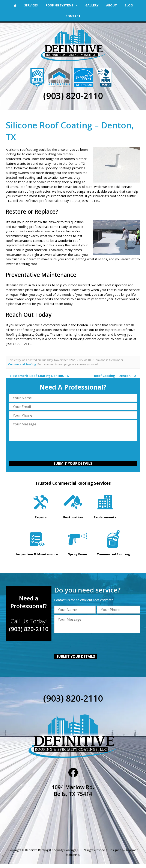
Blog (129, 5)
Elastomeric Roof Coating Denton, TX (37, 375)
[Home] (15, 5)
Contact (73, 16)
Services (31, 5)
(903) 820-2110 (73, 96)
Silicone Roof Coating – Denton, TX (70, 131)
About (111, 5)
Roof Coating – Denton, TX (117, 375)
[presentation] (73, 451)
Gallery (92, 5)
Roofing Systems (62, 5)
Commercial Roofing (22, 364)
